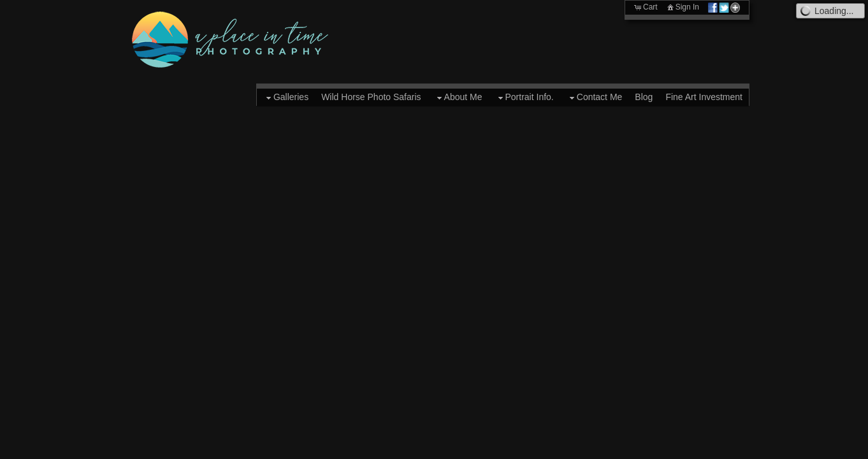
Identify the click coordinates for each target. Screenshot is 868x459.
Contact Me (595, 98)
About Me (458, 98)
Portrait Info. (524, 98)
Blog (644, 97)
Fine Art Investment (704, 97)
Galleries (286, 98)
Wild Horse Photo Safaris (371, 97)
